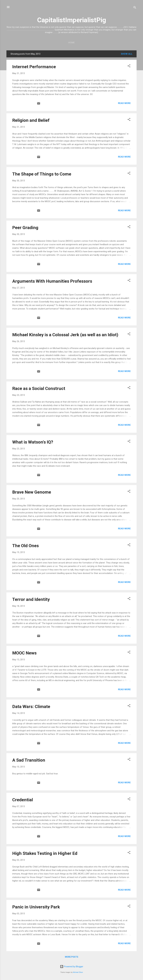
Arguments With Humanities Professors (52, 281)
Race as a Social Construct (39, 388)
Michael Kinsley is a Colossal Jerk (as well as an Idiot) (65, 335)
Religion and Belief (31, 120)
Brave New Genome (32, 492)
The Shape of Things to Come (42, 174)
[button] (129, 66)
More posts (72, 957)
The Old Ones (26, 546)
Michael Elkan (78, 972)
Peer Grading (25, 228)
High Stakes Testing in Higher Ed (45, 853)
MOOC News (24, 653)
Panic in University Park (36, 907)
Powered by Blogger (72, 967)
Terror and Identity (31, 599)
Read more (124, 103)
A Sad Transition (29, 760)
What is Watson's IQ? (33, 442)
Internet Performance (34, 67)
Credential (23, 800)
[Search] (135, 8)
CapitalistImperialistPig (72, 20)
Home (71, 43)
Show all (127, 54)
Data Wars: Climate (31, 706)
